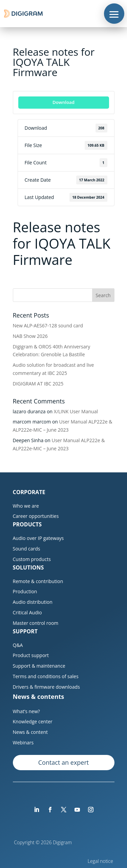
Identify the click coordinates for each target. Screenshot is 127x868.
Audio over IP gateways (38, 538)
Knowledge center (33, 721)
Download (63, 102)
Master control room (36, 623)
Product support (31, 655)
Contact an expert (63, 762)
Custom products (32, 559)
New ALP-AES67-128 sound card (48, 325)
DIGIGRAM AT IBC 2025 (38, 384)
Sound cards (27, 549)
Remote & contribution (38, 581)
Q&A (18, 645)
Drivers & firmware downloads (46, 687)
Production (25, 591)
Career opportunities (36, 516)
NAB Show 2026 (30, 336)
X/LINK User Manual (76, 411)
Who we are (26, 506)
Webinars (23, 743)
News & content (30, 732)
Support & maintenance (39, 666)
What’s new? (26, 711)
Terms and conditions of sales (46, 676)
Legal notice (101, 861)
